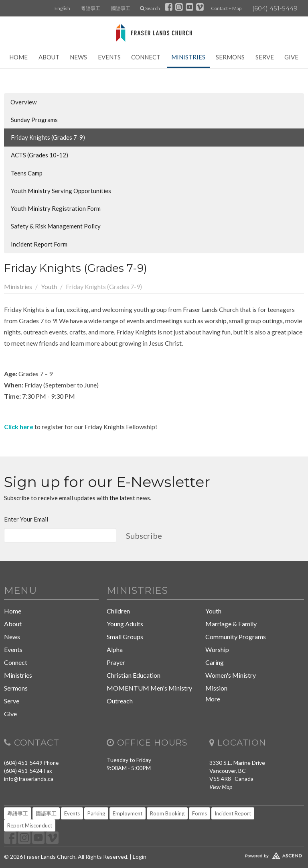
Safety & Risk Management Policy (56, 226)
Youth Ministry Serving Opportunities (61, 191)
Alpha (115, 649)
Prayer (116, 662)
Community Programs (236, 637)
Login (140, 857)
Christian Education (134, 675)
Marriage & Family (231, 624)
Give (291, 57)
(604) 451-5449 (275, 8)
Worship (217, 649)
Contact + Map (226, 8)
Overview (23, 102)
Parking (96, 813)
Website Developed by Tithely (257, 854)
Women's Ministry (231, 675)
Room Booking (167, 813)
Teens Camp (27, 173)
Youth (49, 286)
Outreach (120, 701)
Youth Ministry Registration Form (56, 208)
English (62, 8)
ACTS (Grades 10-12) (40, 155)
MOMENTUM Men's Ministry (149, 688)
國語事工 (121, 8)
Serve (265, 57)
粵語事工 (91, 8)
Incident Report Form (39, 244)
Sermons (230, 57)
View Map (221, 787)
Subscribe (144, 536)
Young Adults (125, 624)
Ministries (188, 57)
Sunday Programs (34, 120)
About (49, 57)
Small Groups (125, 637)
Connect (146, 57)
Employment (128, 813)
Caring (215, 662)
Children (118, 611)
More (213, 699)
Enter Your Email (26, 519)
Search (150, 8)
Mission (216, 688)
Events (109, 57)
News (78, 57)
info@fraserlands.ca (29, 779)
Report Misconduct (30, 825)
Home (18, 57)
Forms (200, 813)
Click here (19, 427)
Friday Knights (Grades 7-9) (48, 137)
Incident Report (233, 813)
